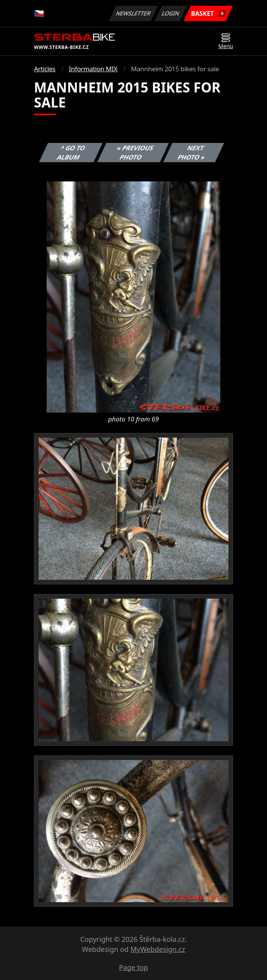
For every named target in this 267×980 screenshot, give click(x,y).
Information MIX (93, 69)
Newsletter (133, 13)
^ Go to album (71, 153)
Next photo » (192, 153)
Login (171, 13)
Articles (45, 69)
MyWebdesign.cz (158, 949)
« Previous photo (135, 153)
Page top (133, 967)
